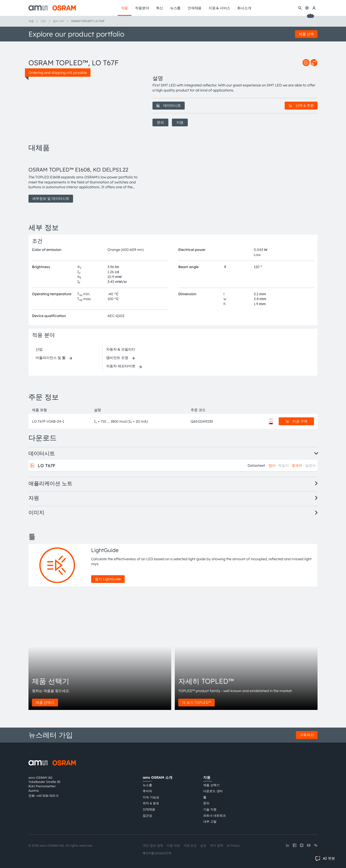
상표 (203, 846)
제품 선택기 (45, 702)
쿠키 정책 (216, 846)
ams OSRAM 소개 (158, 777)
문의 (160, 122)
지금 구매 (296, 421)
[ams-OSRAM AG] (52, 8)
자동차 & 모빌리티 (121, 349)
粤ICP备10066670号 (157, 853)
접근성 (147, 816)
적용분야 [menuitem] (142, 8)
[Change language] (307, 8)
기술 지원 (210, 809)
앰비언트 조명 (117, 358)
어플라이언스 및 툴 (51, 358)
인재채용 (149, 809)
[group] (85, 180)
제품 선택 (306, 34)
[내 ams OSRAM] (314, 8)
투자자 (147, 791)
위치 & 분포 (151, 803)
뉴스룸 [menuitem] (175, 8)
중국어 (297, 465)
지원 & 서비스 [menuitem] (219, 8)
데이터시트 (169, 105)
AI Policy (233, 846)
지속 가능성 (151, 797)
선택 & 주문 (301, 105)
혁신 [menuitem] (160, 8)
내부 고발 (210, 821)
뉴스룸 (147, 785)
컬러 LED (58, 21)
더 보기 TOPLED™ (197, 702)
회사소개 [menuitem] (244, 8)
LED (43, 21)
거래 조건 (190, 846)
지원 (180, 122)
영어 (272, 465)
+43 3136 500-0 (47, 796)
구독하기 (307, 735)
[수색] (300, 8)
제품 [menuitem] (125, 8)
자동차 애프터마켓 (121, 366)
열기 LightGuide (108, 579)
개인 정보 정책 (153, 846)
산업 (39, 349)
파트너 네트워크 (214, 816)
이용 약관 (173, 846)
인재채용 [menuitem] (195, 8)
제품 (31, 21)
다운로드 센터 (213, 791)
